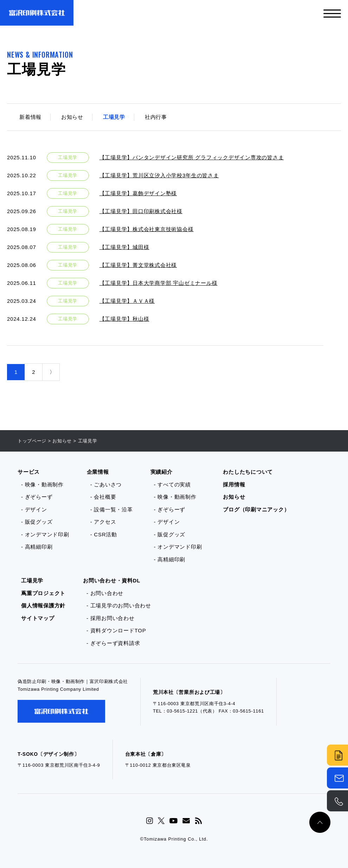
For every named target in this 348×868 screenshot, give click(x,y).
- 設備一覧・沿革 (112, 509)
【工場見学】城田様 (124, 247)
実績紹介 (162, 472)
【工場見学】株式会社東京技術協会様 (147, 229)
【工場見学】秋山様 (124, 319)
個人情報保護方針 (43, 605)
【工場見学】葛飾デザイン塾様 (138, 193)
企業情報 (98, 472)
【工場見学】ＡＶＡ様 (127, 301)
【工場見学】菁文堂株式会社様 (138, 265)
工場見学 (114, 117)
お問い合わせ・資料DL (112, 580)
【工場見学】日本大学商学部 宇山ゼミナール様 (159, 283)
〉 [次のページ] (52, 372)
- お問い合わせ (105, 593)
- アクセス (103, 522)
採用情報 (234, 484)
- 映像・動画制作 (42, 484)
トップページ (32, 441)
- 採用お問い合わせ (111, 618)
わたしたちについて (248, 472)
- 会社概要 (103, 497)
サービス (29, 472)
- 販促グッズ (37, 522)
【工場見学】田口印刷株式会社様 (141, 211)
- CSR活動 (104, 534)
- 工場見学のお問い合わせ (119, 605)
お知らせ (72, 117)
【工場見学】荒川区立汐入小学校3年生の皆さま (159, 175)
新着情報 (30, 117)
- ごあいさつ (106, 484)
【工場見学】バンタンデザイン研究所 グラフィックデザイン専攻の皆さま (192, 157)
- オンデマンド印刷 (45, 534)
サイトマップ (38, 618)
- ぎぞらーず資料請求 (113, 643)
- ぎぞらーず (37, 497)
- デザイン (34, 509)
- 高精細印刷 (37, 547)
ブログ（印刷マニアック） (256, 509)
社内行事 (156, 117)
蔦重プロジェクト (43, 593)
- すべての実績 (172, 484)
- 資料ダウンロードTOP (116, 630)
